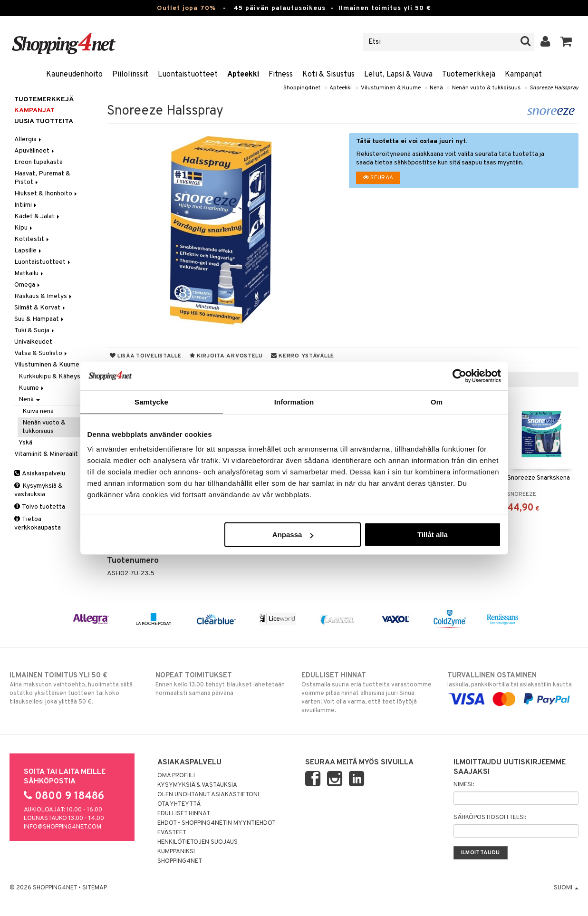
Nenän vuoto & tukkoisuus (486, 88)
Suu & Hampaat (40, 319)
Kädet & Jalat (38, 217)
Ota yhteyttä (179, 804)
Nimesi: (464, 785)
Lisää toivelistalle (146, 356)
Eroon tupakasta (39, 162)
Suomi (566, 888)
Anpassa (293, 535)
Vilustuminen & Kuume (391, 88)
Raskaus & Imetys (44, 296)
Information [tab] (294, 401)
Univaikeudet (33, 342)
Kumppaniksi (176, 852)
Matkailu (29, 274)
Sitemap (95, 888)
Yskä (25, 443)
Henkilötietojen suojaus (198, 842)
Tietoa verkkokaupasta (38, 524)
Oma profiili (176, 776)
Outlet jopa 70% (186, 8)
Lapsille (29, 251)
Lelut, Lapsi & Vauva (398, 75)
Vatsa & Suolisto (41, 353)
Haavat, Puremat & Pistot (42, 178)
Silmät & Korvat (40, 308)
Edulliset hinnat (184, 814)
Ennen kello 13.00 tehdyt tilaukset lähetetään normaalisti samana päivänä (221, 684)
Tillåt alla (433, 535)
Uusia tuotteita (44, 121)
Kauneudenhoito (74, 75)
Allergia (29, 140)
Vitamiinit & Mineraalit (49, 454)
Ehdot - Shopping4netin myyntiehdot (217, 823)
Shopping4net (302, 88)
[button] (566, 42)
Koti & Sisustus (328, 75)
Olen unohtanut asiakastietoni (208, 795)
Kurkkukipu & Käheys (49, 377)
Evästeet (172, 833)
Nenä (436, 88)
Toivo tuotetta (40, 507)
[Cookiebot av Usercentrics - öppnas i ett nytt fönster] (459, 376)
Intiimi (26, 205)
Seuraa (378, 178)
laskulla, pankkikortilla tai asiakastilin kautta (513, 687)
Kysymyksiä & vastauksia (39, 490)
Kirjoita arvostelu (226, 356)
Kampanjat (523, 75)
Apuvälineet (35, 151)
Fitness (281, 75)
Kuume (32, 388)
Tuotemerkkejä (469, 75)
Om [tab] (437, 401)
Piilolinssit (130, 75)
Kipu (24, 228)
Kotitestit (32, 239)
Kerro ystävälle (303, 356)
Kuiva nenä (38, 411)
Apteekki (243, 75)
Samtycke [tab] (151, 401)
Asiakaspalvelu (40, 474)
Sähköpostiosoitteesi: (490, 818)
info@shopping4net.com (63, 827)
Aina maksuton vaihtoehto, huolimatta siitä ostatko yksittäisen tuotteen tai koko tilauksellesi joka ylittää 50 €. (75, 688)
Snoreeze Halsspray (554, 88)
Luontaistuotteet (188, 75)
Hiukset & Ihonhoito (46, 194)
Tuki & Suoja (35, 331)
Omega (28, 285)
